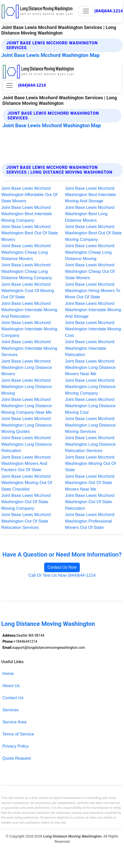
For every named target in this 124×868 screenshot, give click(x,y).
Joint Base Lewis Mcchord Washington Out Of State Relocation (90, 502)
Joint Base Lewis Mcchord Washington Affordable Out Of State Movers (29, 195)
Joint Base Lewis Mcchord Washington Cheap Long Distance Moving (90, 252)
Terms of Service (18, 734)
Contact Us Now (62, 567)
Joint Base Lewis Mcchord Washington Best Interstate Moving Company (27, 214)
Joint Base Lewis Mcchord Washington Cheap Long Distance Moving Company (27, 271)
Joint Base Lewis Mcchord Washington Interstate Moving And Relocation (29, 310)
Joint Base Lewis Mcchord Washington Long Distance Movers (26, 368)
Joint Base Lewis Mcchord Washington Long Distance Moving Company (90, 387)
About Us (11, 686)
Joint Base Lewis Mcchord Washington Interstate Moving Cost (93, 329)
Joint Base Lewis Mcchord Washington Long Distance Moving (26, 387)
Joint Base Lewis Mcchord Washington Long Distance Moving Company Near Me (26, 406)
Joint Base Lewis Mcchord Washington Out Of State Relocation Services (26, 521)
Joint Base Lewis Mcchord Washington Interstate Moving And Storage (93, 310)
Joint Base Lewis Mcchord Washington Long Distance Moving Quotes (26, 425)
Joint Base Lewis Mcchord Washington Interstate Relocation (90, 348)
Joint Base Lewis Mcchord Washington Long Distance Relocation (26, 444)
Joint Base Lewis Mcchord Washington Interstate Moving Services (29, 348)
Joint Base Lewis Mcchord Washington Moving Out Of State (90, 464)
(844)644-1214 (109, 11)
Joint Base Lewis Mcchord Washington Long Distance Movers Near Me (90, 368)
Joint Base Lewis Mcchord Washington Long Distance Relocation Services (90, 444)
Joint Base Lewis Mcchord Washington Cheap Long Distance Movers (26, 252)
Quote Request (17, 758)
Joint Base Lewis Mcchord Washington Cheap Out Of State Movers (90, 271)
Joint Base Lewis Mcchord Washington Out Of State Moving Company (26, 502)
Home (8, 674)
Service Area (15, 722)
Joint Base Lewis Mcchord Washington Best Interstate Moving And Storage (90, 195)
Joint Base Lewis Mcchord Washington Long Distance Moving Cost (90, 406)
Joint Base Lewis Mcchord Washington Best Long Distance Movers (90, 214)
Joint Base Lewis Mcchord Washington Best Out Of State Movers (30, 233)
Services (11, 710)
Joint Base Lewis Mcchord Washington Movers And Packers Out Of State (26, 464)
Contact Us (13, 698)
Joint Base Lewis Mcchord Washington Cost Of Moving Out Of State (28, 291)
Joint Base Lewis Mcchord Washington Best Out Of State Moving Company (93, 233)
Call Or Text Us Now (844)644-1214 (62, 575)
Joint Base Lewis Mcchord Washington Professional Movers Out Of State (90, 521)
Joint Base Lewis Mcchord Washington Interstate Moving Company (29, 329)
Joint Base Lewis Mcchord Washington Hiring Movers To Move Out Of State (93, 291)
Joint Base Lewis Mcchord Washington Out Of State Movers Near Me (90, 483)
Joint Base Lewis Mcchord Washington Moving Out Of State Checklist (27, 483)
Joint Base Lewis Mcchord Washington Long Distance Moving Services (90, 425)
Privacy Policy (16, 746)
